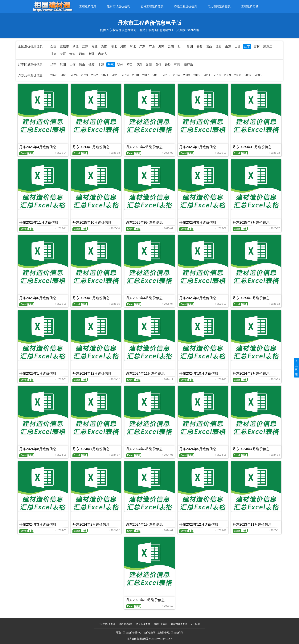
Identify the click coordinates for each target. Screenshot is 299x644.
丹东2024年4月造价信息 (251, 449)
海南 (161, 46)
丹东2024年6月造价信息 (144, 449)
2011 (207, 75)
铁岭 (168, 65)
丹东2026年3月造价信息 (91, 147)
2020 (115, 75)
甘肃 (53, 54)
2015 (166, 75)
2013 (186, 75)
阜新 (139, 65)
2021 (105, 75)
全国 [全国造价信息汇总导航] (53, 46)
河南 (123, 46)
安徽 (199, 46)
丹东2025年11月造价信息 (39, 222)
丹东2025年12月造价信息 (252, 147)
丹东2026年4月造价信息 (38, 147)
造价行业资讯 (161, 624)
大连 (72, 65)
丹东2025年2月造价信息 (251, 298)
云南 (171, 46)
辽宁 (247, 46)
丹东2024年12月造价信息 (92, 373)
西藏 (82, 54)
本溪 (101, 65)
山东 (228, 46)
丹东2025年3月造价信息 (198, 298)
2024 (74, 75)
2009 (227, 75)
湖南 (104, 46)
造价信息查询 (126, 624)
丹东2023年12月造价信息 (199, 524)
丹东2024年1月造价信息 (144, 524)
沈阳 (63, 65)
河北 (133, 46)
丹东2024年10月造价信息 (199, 373)
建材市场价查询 (179, 624)
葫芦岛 (188, 65)
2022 (95, 75)
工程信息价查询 (107, 624)
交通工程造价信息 (186, 6)
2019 (125, 75)
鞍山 (82, 65)
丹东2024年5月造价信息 (198, 449)
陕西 (209, 46)
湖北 (114, 46)
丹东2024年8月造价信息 (38, 449)
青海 (72, 54)
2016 (156, 75)
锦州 (120, 65)
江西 (219, 46)
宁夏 (63, 54)
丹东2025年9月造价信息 (144, 222)
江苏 (85, 46)
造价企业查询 (143, 624)
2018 (136, 75)
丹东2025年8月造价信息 (198, 222)
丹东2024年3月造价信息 (38, 524)
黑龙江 (268, 46)
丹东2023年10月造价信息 (145, 600)
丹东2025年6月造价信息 (38, 298)
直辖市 (64, 46)
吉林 (257, 46)
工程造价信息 (88, 6)
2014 (176, 75)
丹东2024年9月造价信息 (251, 373)
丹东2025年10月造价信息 (92, 222)
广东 (142, 46)
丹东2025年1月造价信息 (38, 373)
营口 (130, 65)
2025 (64, 75)
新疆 (92, 54)
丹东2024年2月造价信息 (91, 524)
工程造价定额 (250, 6)
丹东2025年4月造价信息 (144, 298)
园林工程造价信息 (152, 6)
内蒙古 (103, 54)
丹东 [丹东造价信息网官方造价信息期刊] (111, 65)
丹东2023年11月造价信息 (252, 524)
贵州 (190, 46)
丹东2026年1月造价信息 (198, 147)
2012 (197, 75)
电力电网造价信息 (219, 6)
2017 (146, 75)
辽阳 (149, 65)
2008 (238, 75)
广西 (152, 46)
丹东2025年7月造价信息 (251, 222)
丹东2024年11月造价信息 (145, 373)
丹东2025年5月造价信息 (91, 298)
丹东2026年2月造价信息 (144, 147)
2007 (248, 75)
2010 (217, 75)
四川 (180, 46)
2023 (84, 75)
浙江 (76, 46)
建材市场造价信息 (118, 6)
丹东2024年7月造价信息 (91, 449)
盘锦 (158, 65)
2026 (54, 75)
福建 (95, 46)
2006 (258, 75)
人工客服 (195, 624)
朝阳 (177, 65)
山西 (238, 46)
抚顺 (92, 65)
